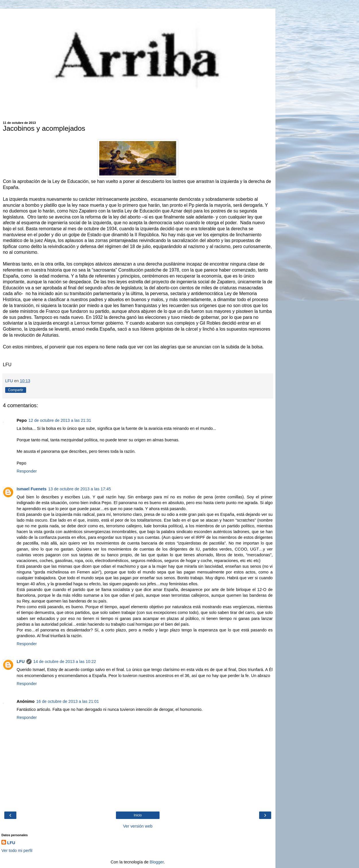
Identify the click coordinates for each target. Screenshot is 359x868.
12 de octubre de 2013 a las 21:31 (60, 420)
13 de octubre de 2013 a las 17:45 (79, 489)
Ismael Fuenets (32, 489)
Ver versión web (138, 826)
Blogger (157, 862)
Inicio (138, 815)
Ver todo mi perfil (17, 851)
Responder (27, 471)
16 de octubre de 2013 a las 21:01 (67, 701)
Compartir (16, 390)
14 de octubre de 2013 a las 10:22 (65, 662)
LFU (21, 662)
